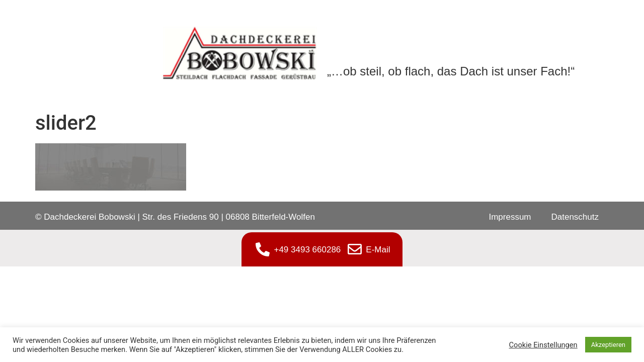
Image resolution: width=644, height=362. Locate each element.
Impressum (510, 217)
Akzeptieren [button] (608, 345)
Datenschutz (575, 217)
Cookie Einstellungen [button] (543, 345)
